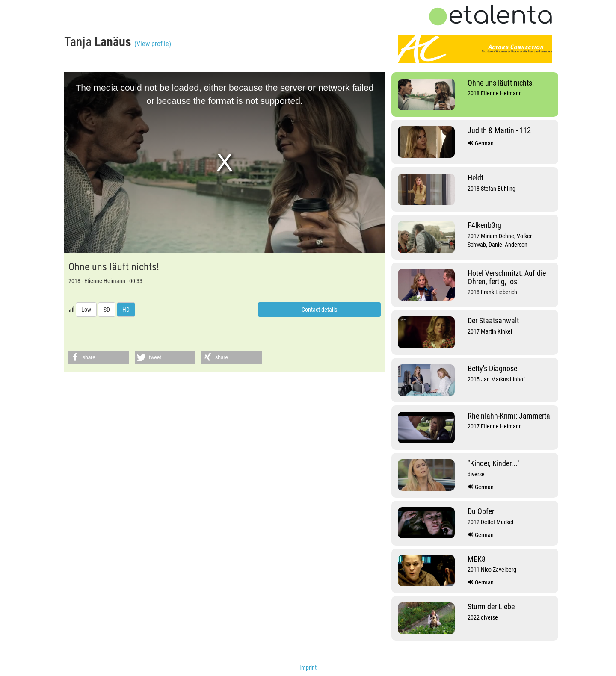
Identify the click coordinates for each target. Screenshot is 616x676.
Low (86, 310)
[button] (99, 357)
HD (126, 310)
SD (107, 310)
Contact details (319, 310)
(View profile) (153, 44)
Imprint (308, 667)
